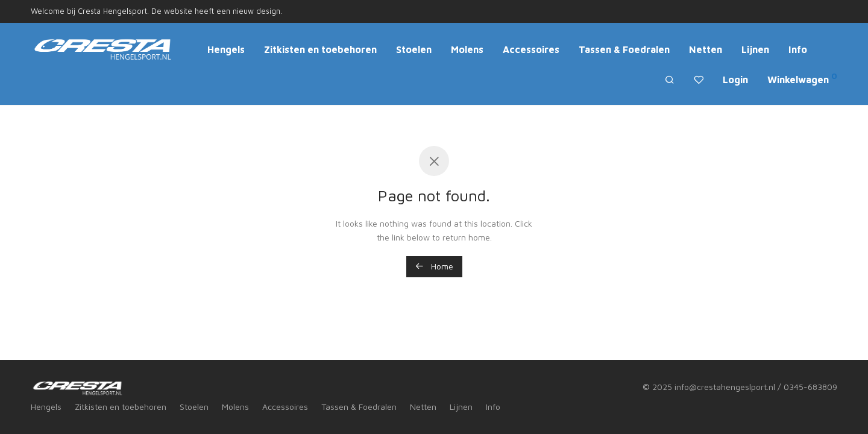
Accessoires (531, 49)
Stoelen (414, 49)
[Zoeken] (670, 80)
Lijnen (755, 49)
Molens (467, 49)
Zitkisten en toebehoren (320, 49)
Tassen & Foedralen (624, 49)
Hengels (226, 49)
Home (434, 266)
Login (735, 80)
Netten (706, 49)
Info (798, 49)
